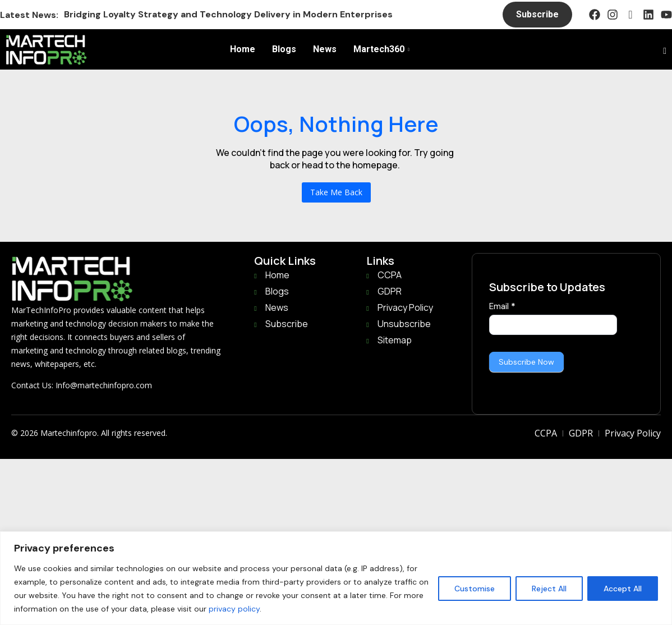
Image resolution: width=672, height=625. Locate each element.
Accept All (623, 589)
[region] (336, 578)
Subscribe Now (526, 362)
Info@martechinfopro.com (104, 385)
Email (502, 306)
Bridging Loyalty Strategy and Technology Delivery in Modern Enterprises (228, 14)
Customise (475, 589)
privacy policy (234, 609)
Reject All (549, 589)
